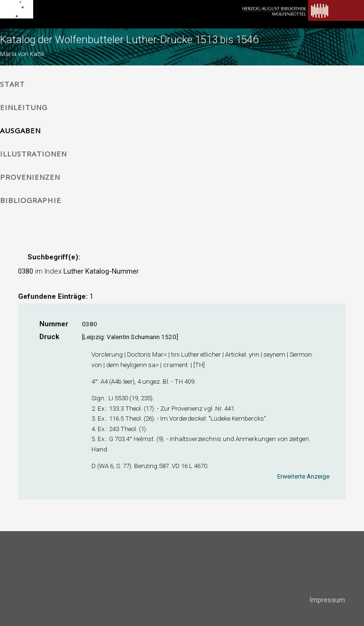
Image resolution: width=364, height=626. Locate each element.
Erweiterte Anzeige (303, 476)
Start (12, 84)
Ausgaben (20, 130)
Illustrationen (33, 154)
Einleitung (24, 107)
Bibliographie (31, 200)
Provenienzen (30, 177)
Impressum (327, 600)
